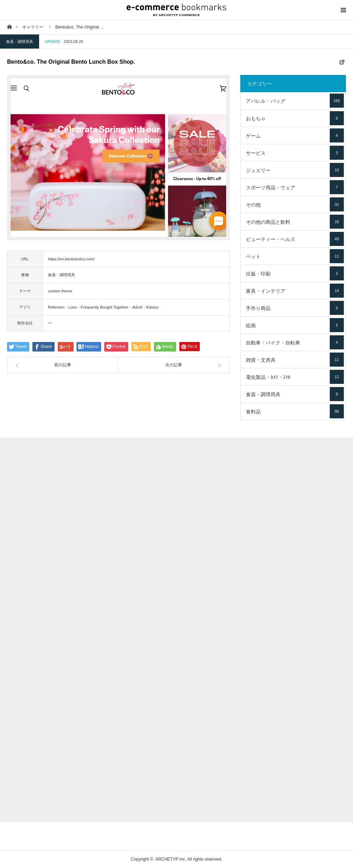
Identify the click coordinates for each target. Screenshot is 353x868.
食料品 (295, 411)
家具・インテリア (295, 291)
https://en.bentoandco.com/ (71, 259)
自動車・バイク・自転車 (295, 342)
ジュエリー (295, 170)
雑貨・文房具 (295, 360)
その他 (295, 204)
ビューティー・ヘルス (295, 239)
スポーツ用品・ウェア (295, 187)
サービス (295, 153)
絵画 (295, 325)
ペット (295, 256)
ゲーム (295, 135)
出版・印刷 (295, 273)
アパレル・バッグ (295, 101)
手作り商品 (295, 308)
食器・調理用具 (20, 42)
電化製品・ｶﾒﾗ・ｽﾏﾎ (295, 377)
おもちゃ (295, 118)
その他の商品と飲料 (295, 222)
